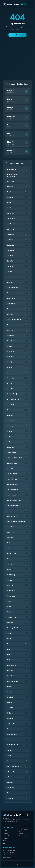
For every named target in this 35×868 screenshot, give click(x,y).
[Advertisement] (17, 61)
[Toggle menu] (30, 4)
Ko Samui (6, 841)
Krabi (5, 843)
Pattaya (5, 838)
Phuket (5, 831)
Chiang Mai (6, 836)
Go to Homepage (17, 35)
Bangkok (6, 833)
